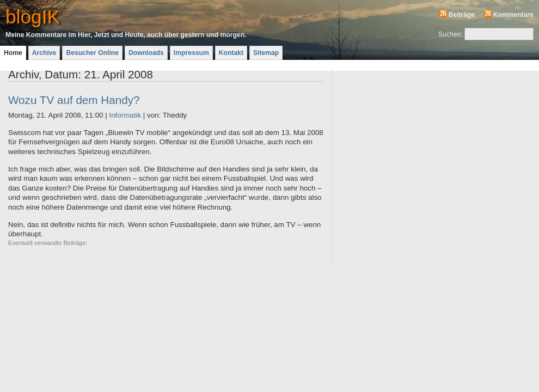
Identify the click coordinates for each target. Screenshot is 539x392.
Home (13, 53)
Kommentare (513, 15)
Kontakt (231, 53)
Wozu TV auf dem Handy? (74, 100)
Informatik (125, 115)
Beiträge (462, 15)
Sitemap (266, 53)
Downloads (146, 53)
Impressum (191, 53)
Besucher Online (92, 53)
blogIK (33, 17)
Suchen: (451, 34)
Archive (44, 53)
